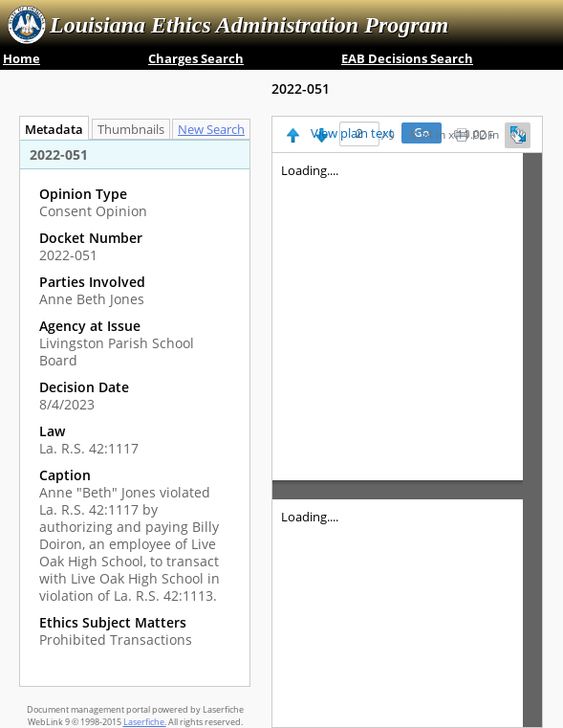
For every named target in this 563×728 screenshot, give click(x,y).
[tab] (216, 129)
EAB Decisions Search (407, 58)
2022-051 (301, 88)
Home (22, 58)
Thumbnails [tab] (131, 130)
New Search (216, 130)
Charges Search (196, 58)
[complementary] (135, 417)
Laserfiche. (145, 722)
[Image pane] (407, 440)
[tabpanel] (135, 413)
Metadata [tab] (49, 130)
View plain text (352, 134)
